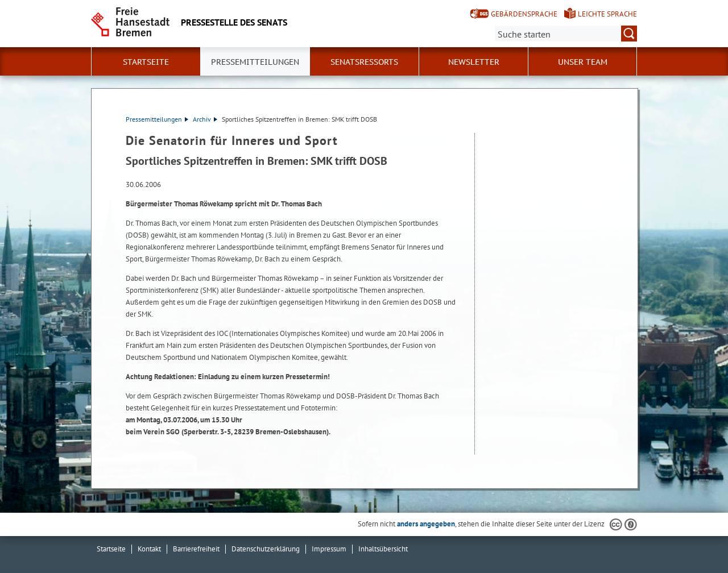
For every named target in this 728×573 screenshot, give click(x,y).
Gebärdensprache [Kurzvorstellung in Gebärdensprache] (524, 14)
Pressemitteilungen (157, 119)
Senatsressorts (364, 62)
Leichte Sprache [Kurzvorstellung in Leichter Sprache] (607, 14)
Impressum (329, 549)
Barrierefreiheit (196, 549)
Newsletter (474, 62)
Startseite (146, 62)
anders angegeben (426, 524)
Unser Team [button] (583, 62)
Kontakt (149, 549)
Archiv (205, 119)
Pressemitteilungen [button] (255, 62)
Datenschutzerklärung (266, 549)
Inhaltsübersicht (383, 549)
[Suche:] (566, 34)
